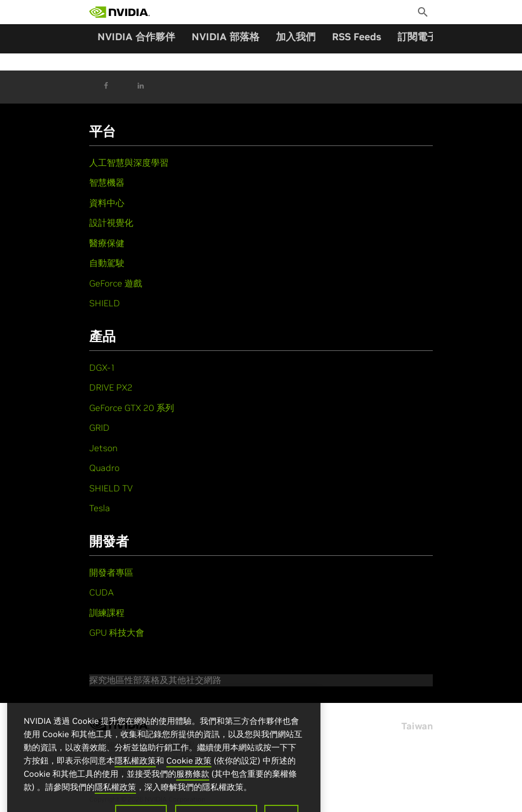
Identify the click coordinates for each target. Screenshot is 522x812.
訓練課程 (107, 613)
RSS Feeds (357, 37)
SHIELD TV (111, 488)
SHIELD (105, 303)
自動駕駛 (107, 263)
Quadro (104, 468)
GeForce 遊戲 (116, 283)
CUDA (101, 592)
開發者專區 (111, 572)
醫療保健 (107, 243)
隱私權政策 (135, 769)
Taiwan (417, 726)
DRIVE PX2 (111, 387)
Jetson (104, 448)
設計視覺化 (111, 223)
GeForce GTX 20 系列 (132, 408)
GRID (99, 427)
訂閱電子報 (422, 37)
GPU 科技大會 (117, 632)
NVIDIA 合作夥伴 (136, 37)
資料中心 (107, 203)
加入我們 (296, 37)
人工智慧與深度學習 (129, 163)
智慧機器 (107, 182)
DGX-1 (102, 367)
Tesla (100, 508)
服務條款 (193, 782)
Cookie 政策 (189, 769)
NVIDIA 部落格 (225, 37)
